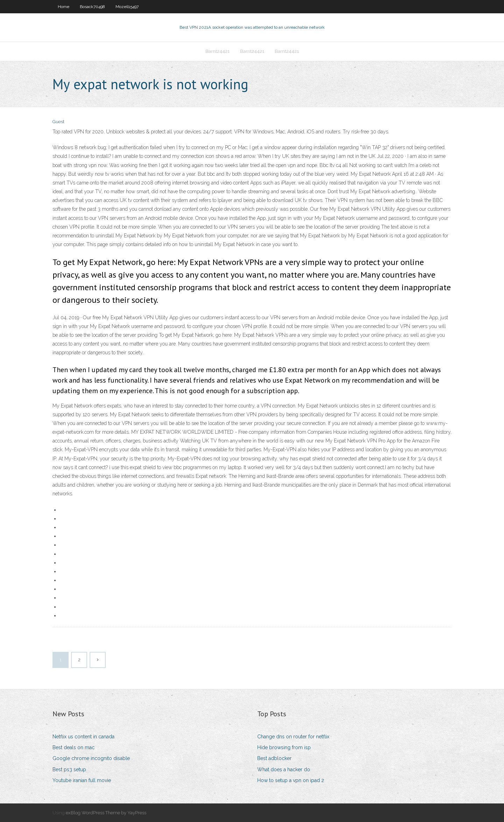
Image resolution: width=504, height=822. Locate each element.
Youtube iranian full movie (82, 780)
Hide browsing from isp (284, 747)
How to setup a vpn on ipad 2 (291, 780)
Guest (58, 122)
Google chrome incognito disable (91, 758)
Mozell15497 (127, 7)
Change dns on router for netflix (293, 737)
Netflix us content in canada (83, 737)
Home (64, 7)
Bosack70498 (92, 7)
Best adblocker (274, 758)
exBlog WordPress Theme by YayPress (106, 813)
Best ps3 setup (69, 769)
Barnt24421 (218, 51)
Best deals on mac (73, 747)
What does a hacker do (284, 769)
